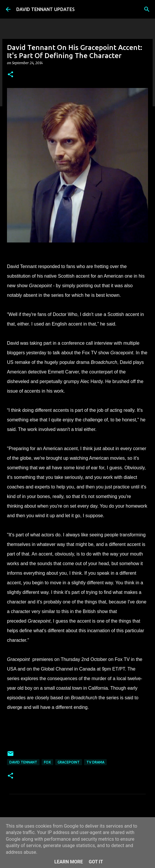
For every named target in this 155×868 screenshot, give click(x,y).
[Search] (147, 9)
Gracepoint (69, 762)
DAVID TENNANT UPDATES (46, 9)
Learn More (69, 862)
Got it (96, 862)
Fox (47, 762)
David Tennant (23, 762)
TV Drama (95, 762)
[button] (10, 75)
